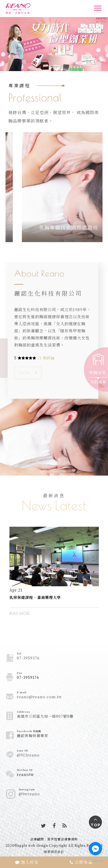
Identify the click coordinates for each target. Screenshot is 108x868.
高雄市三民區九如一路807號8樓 (45, 716)
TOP (96, 825)
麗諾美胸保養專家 (33, 736)
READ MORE (20, 614)
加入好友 (27, 862)
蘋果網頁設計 (54, 852)
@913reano (28, 755)
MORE (25, 373)
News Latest (54, 505)
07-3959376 (28, 658)
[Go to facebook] (95, 849)
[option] (54, 575)
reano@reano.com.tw (39, 697)
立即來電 (81, 862)
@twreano (29, 794)
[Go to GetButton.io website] (95, 861)
